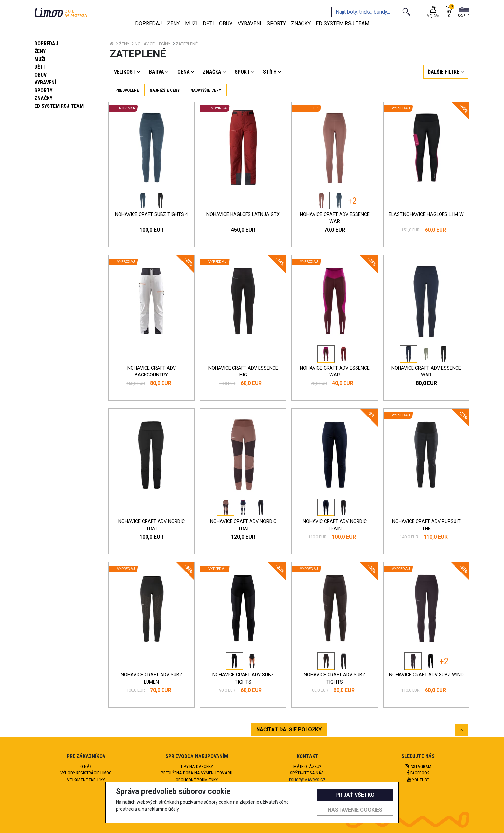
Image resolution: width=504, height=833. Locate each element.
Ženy (40, 51)
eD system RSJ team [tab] (343, 24)
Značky (43, 98)
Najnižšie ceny (165, 90)
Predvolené (127, 90)
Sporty (43, 90)
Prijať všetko (355, 795)
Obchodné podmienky (197, 780)
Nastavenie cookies (355, 810)
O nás (86, 766)
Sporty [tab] (276, 24)
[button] (464, 12)
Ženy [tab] (173, 24)
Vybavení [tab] (250, 24)
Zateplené (187, 44)
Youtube (418, 780)
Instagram (418, 766)
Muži (40, 59)
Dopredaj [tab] (148, 24)
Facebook (418, 773)
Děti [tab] (208, 24)
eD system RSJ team (59, 106)
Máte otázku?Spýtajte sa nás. (307, 769)
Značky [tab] (301, 24)
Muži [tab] (191, 24)
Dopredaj (46, 43)
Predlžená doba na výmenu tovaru (197, 773)
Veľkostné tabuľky (86, 780)
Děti (40, 67)
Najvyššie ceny (206, 90)
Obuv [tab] (226, 24)
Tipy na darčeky (197, 766)
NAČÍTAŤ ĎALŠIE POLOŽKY (289, 730)
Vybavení (45, 83)
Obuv (41, 75)
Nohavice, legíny (153, 44)
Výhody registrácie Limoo (86, 773)
